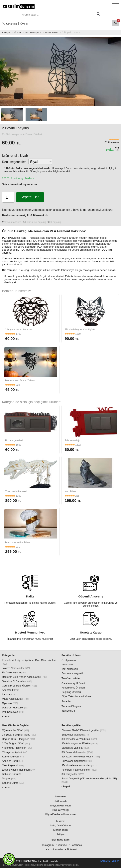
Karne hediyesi (13, 757)
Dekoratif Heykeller (16, 708)
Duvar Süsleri (52, 32)
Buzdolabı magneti (72, 673)
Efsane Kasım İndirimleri (19, 770)
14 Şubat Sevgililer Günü (19, 735)
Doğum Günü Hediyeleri (18, 739)
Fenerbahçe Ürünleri (73, 688)
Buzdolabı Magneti (75, 735)
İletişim (60, 834)
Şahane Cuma (13, 783)
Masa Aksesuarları (15, 699)
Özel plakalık (69, 660)
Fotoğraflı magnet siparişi (79, 770)
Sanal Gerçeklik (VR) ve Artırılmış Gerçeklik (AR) (89, 780)
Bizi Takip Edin (60, 840)
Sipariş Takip (60, 830)
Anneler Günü (13, 761)
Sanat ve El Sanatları (17, 681)
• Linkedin (57, 849)
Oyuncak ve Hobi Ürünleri (19, 686)
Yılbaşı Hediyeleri (15, 752)
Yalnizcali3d (68, 711)
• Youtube (61, 845)
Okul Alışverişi (13, 765)
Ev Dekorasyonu (33, 32)
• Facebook (75, 845)
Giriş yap (12, 24)
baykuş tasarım (12, 222)
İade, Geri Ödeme (60, 825)
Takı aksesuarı (70, 669)
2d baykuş (55, 222)
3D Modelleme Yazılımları (79, 765)
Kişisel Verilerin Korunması (60, 814)
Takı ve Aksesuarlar (16, 668)
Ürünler (18, 32)
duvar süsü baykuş (35, 222)
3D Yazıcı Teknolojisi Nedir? (81, 757)
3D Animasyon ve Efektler (79, 743)
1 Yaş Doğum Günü (16, 743)
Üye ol (24, 24)
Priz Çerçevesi (13, 712)
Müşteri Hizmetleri (60, 806)
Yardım (115, 861)
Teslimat (61, 821)
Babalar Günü (13, 774)
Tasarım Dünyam (71, 706)
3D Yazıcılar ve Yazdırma (79, 739)
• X (48, 849)
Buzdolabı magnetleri (77, 761)
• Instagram (47, 845)
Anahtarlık (10, 690)
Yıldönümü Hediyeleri (17, 748)
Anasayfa (6, 32)
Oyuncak (10, 703)
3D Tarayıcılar (73, 774)
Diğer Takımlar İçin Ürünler (77, 696)
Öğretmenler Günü (15, 730)
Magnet (9, 778)
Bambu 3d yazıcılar (76, 748)
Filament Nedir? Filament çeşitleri (84, 730)
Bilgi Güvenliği (60, 810)
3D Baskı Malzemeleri (77, 752)
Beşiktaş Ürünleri (71, 692)
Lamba (9, 694)
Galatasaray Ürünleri (73, 683)
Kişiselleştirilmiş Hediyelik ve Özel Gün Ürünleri (29, 662)
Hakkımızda (60, 801)
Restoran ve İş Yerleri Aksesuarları (24, 677)
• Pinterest (71, 849)
